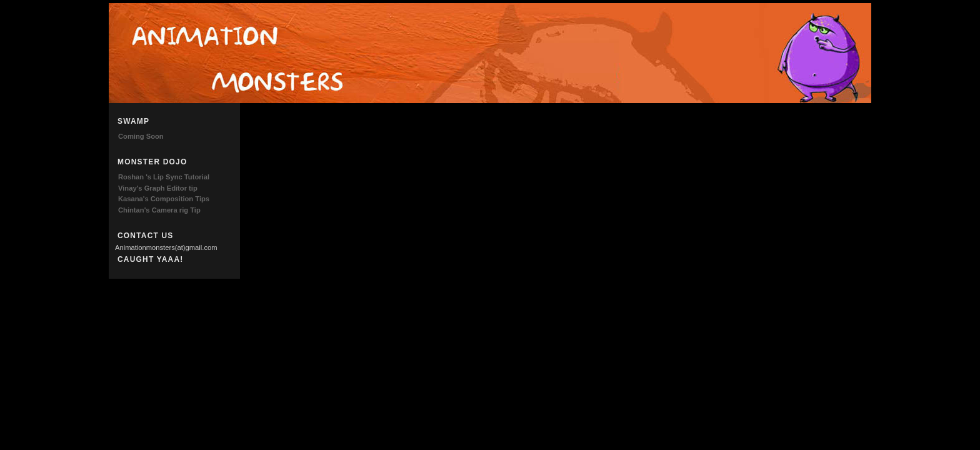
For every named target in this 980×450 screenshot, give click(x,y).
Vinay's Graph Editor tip (158, 188)
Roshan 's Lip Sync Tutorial (164, 177)
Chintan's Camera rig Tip (159, 210)
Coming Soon (141, 136)
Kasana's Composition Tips (164, 199)
